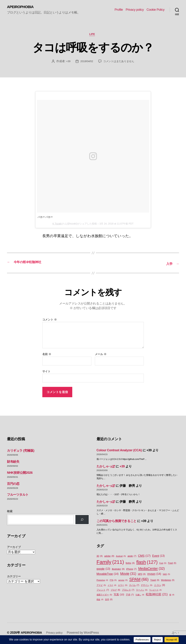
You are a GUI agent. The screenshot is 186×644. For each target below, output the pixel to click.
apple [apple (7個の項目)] (132, 557)
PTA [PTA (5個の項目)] (113, 581)
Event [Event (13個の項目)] (158, 557)
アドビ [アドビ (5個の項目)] (101, 587)
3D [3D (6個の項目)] (100, 557)
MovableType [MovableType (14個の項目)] (108, 575)
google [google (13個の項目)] (103, 570)
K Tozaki (57, 225)
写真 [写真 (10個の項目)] (119, 596)
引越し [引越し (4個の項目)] (140, 596)
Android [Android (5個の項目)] (121, 557)
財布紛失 (13, 463)
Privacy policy (135, 10)
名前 (47, 356)
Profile (119, 10)
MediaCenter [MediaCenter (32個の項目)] (151, 570)
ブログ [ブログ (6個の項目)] (115, 591)
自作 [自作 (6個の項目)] (109, 601)
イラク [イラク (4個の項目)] (112, 587)
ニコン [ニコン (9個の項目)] (159, 587)
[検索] (82, 521)
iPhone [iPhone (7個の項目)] (131, 570)
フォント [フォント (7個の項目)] (103, 591)
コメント (50, 321)
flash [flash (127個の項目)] (147, 563)
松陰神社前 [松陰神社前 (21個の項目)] (157, 596)
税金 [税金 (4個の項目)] (100, 601)
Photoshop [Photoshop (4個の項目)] (102, 581)
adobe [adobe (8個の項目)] (109, 557)
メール (101, 356)
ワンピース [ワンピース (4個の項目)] (155, 591)
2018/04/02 (86, 63)
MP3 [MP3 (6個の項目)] (142, 575)
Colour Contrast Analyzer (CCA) (119, 452)
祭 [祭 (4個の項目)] (172, 596)
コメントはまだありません (119, 63)
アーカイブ (14, 548)
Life (93, 36)
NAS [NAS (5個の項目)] (166, 575)
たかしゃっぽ (106, 468)
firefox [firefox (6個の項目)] (130, 564)
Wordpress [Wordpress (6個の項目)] (168, 581)
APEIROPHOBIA (22, 7)
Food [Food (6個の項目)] (172, 564)
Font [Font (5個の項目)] (163, 564)
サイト (46, 373)
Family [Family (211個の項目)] (110, 563)
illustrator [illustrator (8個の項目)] (118, 570)
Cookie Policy (155, 10)
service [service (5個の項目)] (123, 581)
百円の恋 (13, 485)
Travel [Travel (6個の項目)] (155, 581)
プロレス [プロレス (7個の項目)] (128, 591)
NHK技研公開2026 (20, 474)
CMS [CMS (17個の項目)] (144, 557)
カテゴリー (14, 578)
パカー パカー (45, 219)
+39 (67, 63)
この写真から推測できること (117, 522)
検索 (10, 512)
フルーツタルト (18, 496)
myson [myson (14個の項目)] (154, 575)
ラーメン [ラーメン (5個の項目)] (142, 591)
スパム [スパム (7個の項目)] (134, 587)
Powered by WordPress (88, 634)
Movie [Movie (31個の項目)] (128, 575)
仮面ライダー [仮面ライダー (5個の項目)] (104, 596)
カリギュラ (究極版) (21, 452)
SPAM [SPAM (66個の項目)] (139, 581)
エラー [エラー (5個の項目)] (123, 587)
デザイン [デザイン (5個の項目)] (147, 587)
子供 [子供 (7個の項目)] (130, 596)
